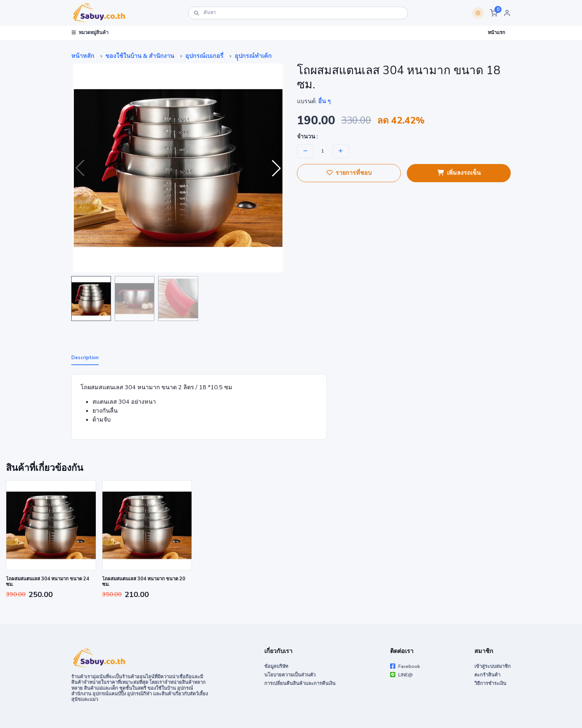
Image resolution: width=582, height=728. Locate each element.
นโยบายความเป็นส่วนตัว (290, 675)
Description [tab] (85, 358)
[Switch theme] (478, 13)
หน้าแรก (496, 33)
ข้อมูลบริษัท (276, 666)
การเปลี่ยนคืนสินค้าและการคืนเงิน (300, 683)
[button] (494, 13)
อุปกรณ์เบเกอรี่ (204, 56)
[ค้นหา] (298, 13)
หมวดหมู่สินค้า (90, 33)
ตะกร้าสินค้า (487, 675)
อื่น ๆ (324, 101)
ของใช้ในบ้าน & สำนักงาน (140, 56)
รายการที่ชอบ (349, 173)
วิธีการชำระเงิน (490, 683)
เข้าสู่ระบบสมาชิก (493, 666)
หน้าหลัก (83, 56)
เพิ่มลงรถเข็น (459, 173)
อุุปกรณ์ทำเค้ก (253, 56)
